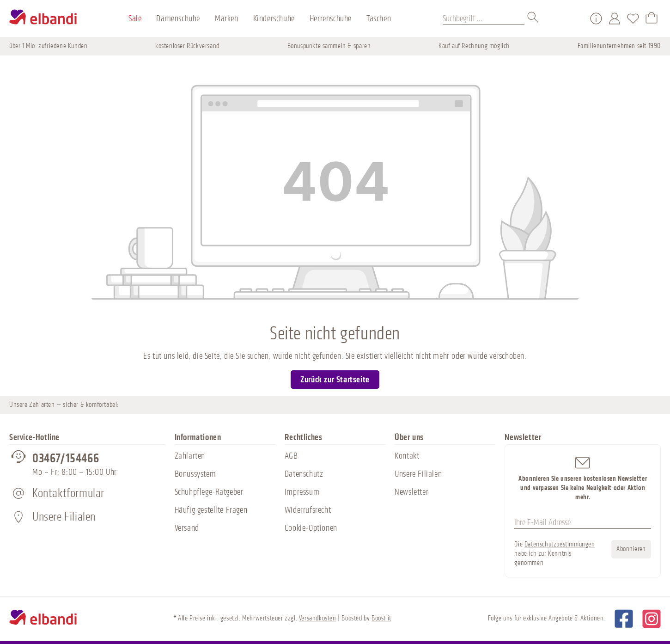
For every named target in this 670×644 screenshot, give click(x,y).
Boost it (381, 618)
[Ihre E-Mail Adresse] (583, 523)
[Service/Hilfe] (596, 18)
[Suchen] (533, 18)
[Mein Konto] (615, 18)
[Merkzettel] (633, 18)
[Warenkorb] (652, 18)
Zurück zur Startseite (335, 380)
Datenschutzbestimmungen (560, 544)
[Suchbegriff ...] (484, 18)
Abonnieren (631, 549)
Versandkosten (318, 618)
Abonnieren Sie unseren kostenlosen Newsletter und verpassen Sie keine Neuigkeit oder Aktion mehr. (583, 478)
